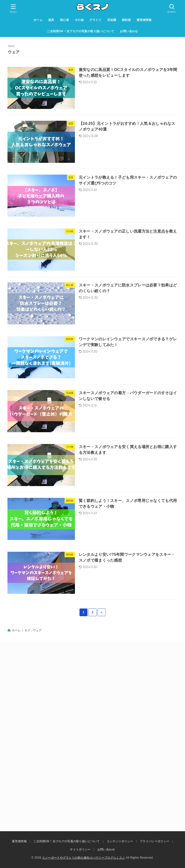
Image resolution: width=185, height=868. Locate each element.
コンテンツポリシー (120, 841)
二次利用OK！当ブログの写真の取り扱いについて (81, 31)
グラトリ (95, 20)
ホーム (38, 20)
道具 (51, 20)
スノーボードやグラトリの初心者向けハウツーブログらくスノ (84, 858)
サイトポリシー (80, 849)
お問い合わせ (129, 31)
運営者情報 (144, 20)
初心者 (64, 20)
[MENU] (13, 8)
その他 (79, 20)
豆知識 (112, 20)
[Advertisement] (93, 694)
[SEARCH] (172, 8)
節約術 (126, 20)
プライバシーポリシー (155, 841)
